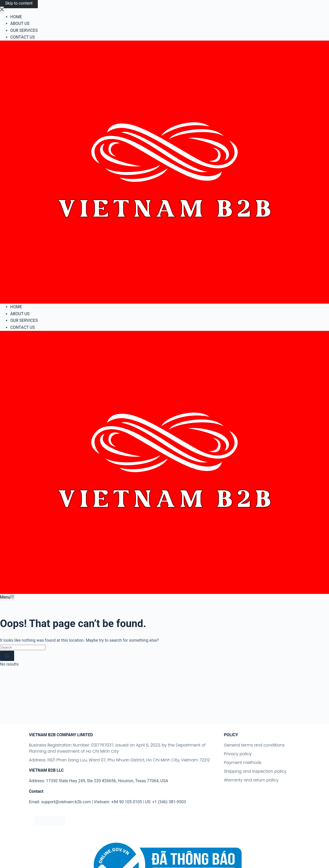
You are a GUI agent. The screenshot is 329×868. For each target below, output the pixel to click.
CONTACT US (22, 327)
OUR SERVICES (24, 320)
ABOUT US (20, 314)
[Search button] (7, 656)
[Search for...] (23, 647)
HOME (16, 307)
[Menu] (7, 597)
